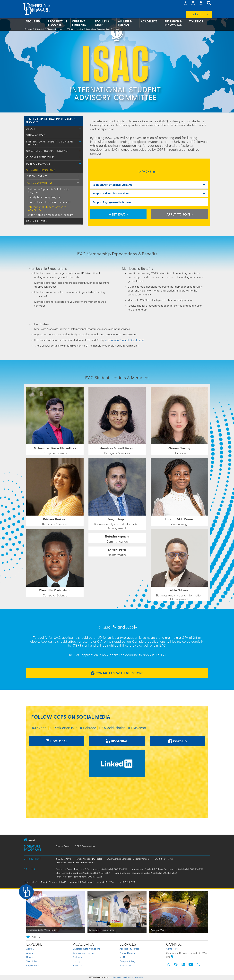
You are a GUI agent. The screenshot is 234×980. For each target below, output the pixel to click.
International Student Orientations (124, 340)
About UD (33, 21)
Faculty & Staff (103, 23)
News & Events (37, 221)
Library (76, 961)
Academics (149, 21)
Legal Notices (128, 977)
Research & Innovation (173, 23)
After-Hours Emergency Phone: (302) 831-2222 (79, 877)
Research (78, 965)
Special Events (37, 176)
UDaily (30, 957)
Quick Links (196, 14)
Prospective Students (57, 23)
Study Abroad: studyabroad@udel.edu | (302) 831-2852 (83, 873)
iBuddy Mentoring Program (45, 197)
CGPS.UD (178, 741)
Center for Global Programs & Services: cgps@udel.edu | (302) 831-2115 (91, 869)
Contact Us (172, 949)
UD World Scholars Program (47, 151)
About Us (31, 949)
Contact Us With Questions (117, 673)
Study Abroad (36, 135)
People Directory (128, 953)
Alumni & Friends (125, 23)
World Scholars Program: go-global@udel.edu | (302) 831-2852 (146, 873)
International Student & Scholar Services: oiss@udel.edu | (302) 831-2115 (167, 869)
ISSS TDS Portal (64, 859)
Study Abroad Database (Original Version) (128, 859)
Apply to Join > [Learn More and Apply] (180, 214)
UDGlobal (56, 741)
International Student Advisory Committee (103, 29)
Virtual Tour (32, 961)
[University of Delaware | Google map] (172, 957)
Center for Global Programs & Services (51, 120)
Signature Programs (55, 29)
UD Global (39, 29)
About (31, 129)
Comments (117, 977)
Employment (33, 965)
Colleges (77, 957)
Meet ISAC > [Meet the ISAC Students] (118, 214)
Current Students (79, 23)
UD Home (28, 29)
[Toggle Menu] (80, 129)
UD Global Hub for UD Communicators (75, 862)
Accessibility (139, 977)
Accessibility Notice (129, 949)
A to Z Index (126, 965)
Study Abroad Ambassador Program (51, 215)
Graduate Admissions (84, 953)
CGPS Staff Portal (164, 859)
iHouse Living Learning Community (49, 202)
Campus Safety (127, 961)
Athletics (196, 21)
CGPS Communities (75, 29)
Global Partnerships (40, 157)
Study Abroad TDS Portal (89, 859)
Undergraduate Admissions (86, 949)
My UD (123, 957)
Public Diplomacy (38, 164)
